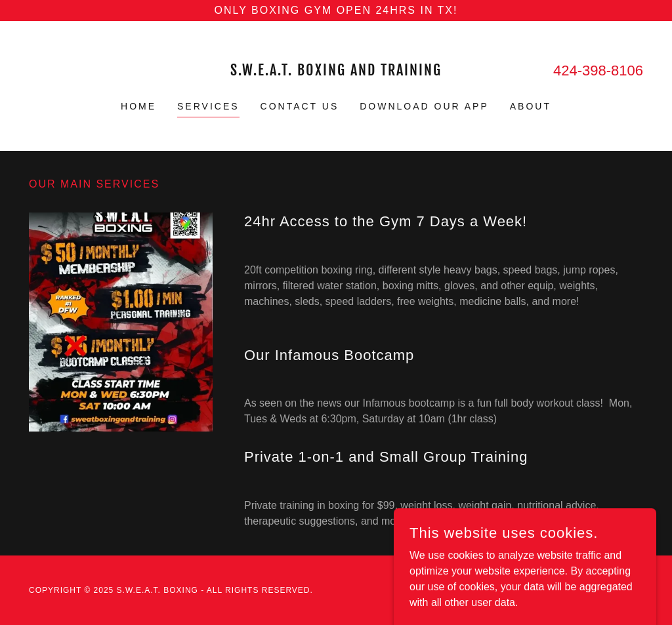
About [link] (531, 106)
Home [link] (138, 106)
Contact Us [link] (300, 106)
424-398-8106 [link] (598, 71)
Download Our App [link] (424, 106)
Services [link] (208, 106)
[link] (336, 72)
